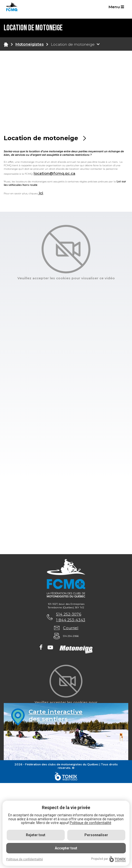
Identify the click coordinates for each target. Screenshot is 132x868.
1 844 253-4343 (71, 620)
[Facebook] (41, 648)
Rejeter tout (36, 835)
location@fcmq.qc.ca (54, 173)
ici (41, 193)
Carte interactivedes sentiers (56, 716)
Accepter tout (66, 848)
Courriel (71, 628)
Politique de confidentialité (91, 823)
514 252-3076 (69, 614)
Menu (116, 7)
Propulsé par (108, 859)
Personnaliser (96, 835)
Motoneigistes (30, 44)
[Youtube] (50, 648)
